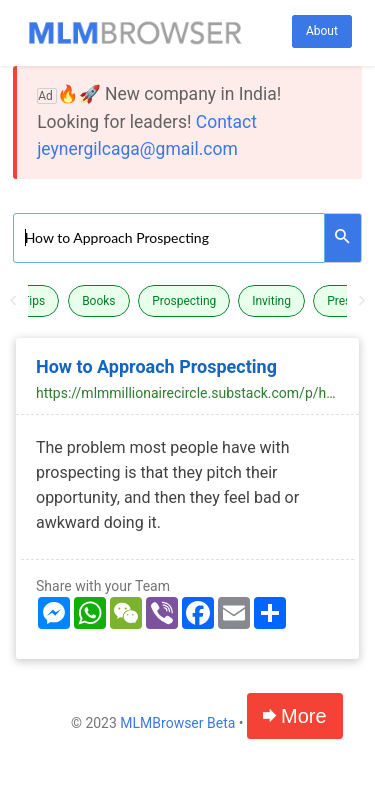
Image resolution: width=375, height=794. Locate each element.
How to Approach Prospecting (156, 366)
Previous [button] (13, 301)
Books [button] (98, 301)
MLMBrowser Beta (177, 723)
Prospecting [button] (184, 301)
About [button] (322, 31)
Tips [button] (33, 301)
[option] (188, 301)
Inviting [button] (271, 301)
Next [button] (362, 301)
